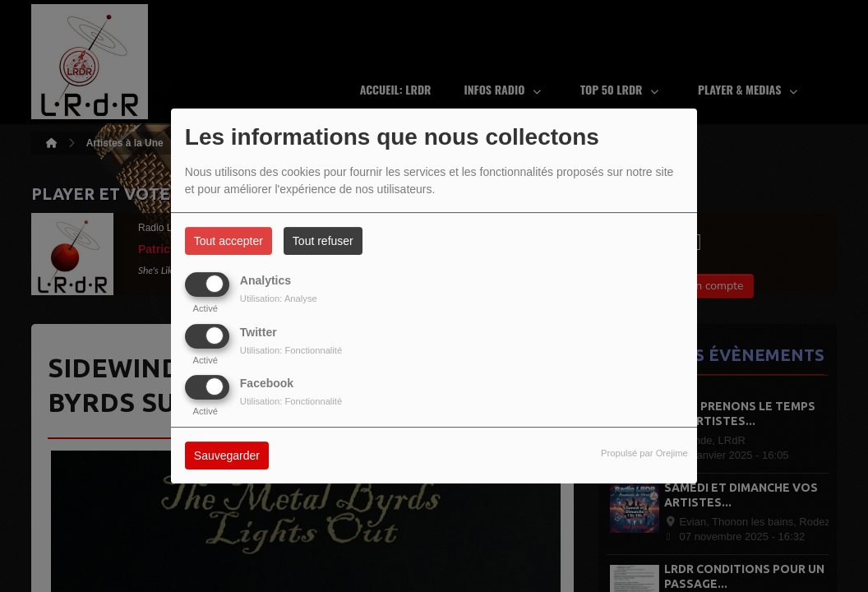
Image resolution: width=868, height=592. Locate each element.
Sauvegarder (227, 456)
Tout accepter (229, 241)
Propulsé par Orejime (644, 453)
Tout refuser (323, 241)
